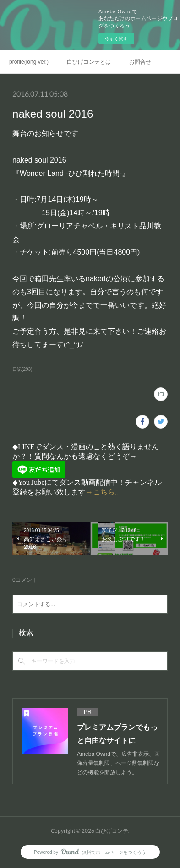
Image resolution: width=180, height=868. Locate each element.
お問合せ (140, 62)
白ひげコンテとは (89, 62)
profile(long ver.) (29, 62)
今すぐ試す (116, 39)
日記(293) (22, 369)
